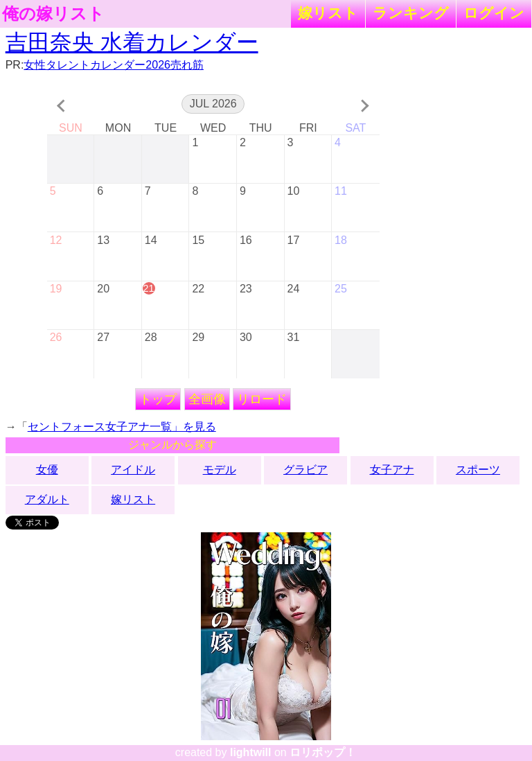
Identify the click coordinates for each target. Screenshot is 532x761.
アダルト (47, 499)
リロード (262, 399)
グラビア (305, 470)
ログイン (494, 13)
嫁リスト (328, 13)
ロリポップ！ (323, 752)
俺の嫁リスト (53, 14)
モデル (220, 470)
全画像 (207, 399)
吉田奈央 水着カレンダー (132, 42)
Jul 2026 (213, 104)
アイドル (133, 470)
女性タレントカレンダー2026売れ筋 (114, 65)
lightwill (251, 752)
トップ (158, 399)
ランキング (411, 13)
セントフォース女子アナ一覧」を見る (122, 427)
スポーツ (478, 470)
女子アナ (392, 470)
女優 (47, 470)
